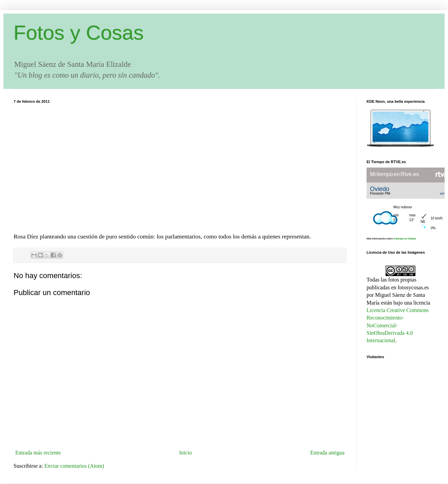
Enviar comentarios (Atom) (74, 466)
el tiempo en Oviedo (405, 239)
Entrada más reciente (38, 453)
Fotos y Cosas (79, 33)
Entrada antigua (327, 453)
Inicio (185, 453)
